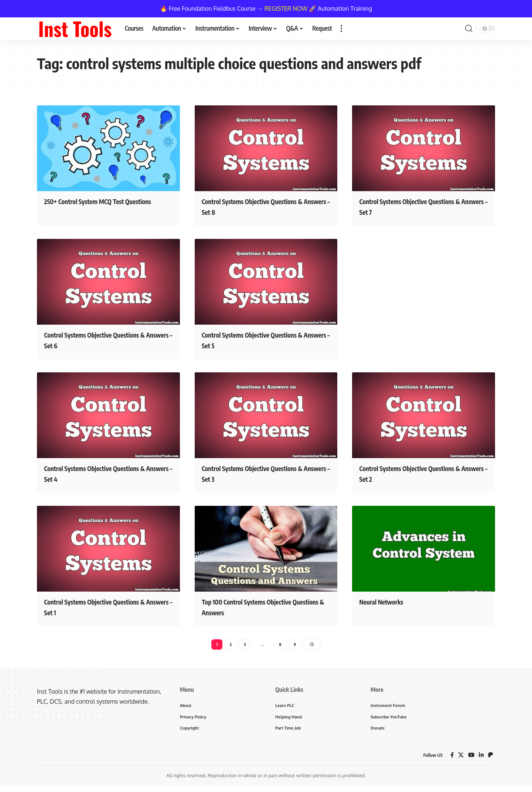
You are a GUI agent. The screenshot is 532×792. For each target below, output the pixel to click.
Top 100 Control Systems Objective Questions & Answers (260, 606)
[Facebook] (451, 759)
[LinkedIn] (481, 759)
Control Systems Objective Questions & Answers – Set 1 (105, 606)
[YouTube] (471, 759)
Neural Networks (388, 601)
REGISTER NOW (286, 9)
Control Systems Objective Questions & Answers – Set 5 (263, 340)
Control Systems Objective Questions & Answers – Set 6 (105, 340)
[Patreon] (491, 759)
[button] (341, 28)
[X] (460, 759)
